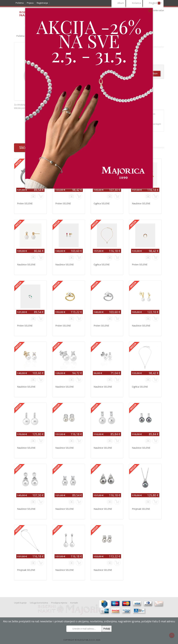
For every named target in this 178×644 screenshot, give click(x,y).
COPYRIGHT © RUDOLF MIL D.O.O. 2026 (82, 640)
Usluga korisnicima (39, 603)
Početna (20, 3)
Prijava (30, 3)
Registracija (42, 3)
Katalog (21, 26)
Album (119, 3)
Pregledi (153, 3)
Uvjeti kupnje (20, 603)
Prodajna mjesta (59, 603)
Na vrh (173, 637)
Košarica (134, 3)
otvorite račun (157, 10)
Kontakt (74, 603)
